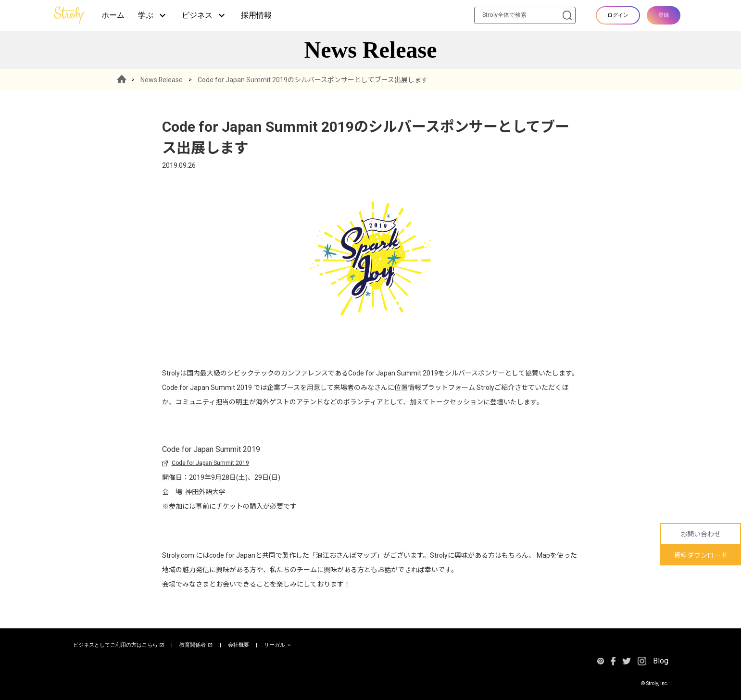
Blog (661, 661)
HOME (122, 80)
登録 (664, 15)
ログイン (618, 15)
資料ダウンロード (701, 555)
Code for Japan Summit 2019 (210, 463)
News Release (162, 80)
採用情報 (256, 15)
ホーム (113, 15)
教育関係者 (196, 645)
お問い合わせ (701, 534)
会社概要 (239, 645)
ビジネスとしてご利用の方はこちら (119, 645)
